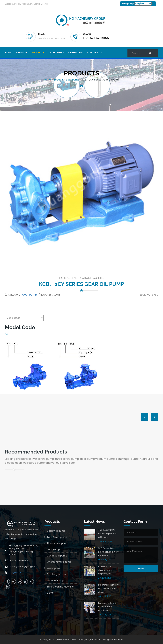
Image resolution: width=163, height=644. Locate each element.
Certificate (76, 53)
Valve (50, 593)
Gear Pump (72, 80)
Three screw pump (58, 543)
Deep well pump (56, 531)
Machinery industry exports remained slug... (108, 588)
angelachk (16, 572)
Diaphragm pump (57, 574)
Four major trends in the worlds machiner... (108, 607)
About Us (22, 53)
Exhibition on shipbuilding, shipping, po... (105, 570)
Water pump (54, 568)
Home (8, 53)
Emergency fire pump (59, 562)
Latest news (56, 53)
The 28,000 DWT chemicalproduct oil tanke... (107, 534)
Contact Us (94, 53)
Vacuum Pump (55, 580)
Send (141, 569)
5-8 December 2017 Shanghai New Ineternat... (108, 552)
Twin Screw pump (57, 537)
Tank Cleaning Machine (60, 587)
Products (38, 53)
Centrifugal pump (57, 556)
